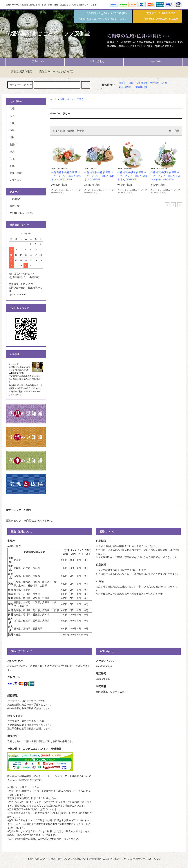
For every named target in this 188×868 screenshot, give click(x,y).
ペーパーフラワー (77, 99)
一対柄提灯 (16, 199)
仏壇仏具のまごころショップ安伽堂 (48, 34)
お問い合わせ (94, 61)
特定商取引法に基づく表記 (105, 859)
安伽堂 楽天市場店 (19, 71)
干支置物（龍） (141, 87)
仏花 (62, 99)
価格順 (71, 131)
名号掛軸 (155, 83)
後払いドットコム (58, 802)
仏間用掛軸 (142, 83)
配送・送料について (62, 859)
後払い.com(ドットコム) (71, 791)
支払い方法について (38, 859)
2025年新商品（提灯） (22, 213)
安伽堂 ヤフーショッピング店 (54, 71)
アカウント (35, 61)
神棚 (164, 83)
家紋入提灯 (16, 206)
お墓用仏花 (125, 87)
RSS (149, 859)
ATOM (157, 859)
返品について (82, 859)
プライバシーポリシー (133, 859)
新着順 (81, 131)
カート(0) (153, 61)
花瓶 (131, 83)
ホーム (53, 99)
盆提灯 (122, 83)
